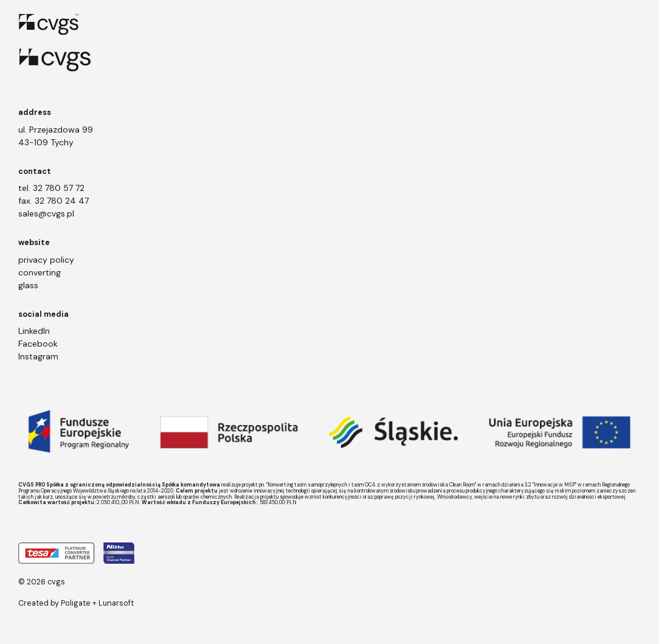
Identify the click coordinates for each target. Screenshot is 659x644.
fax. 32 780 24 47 (53, 201)
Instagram (38, 356)
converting (40, 272)
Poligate (76, 603)
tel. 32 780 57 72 (51, 188)
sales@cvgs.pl (46, 213)
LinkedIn (34, 331)
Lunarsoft (116, 603)
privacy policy (46, 260)
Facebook (38, 344)
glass (28, 285)
